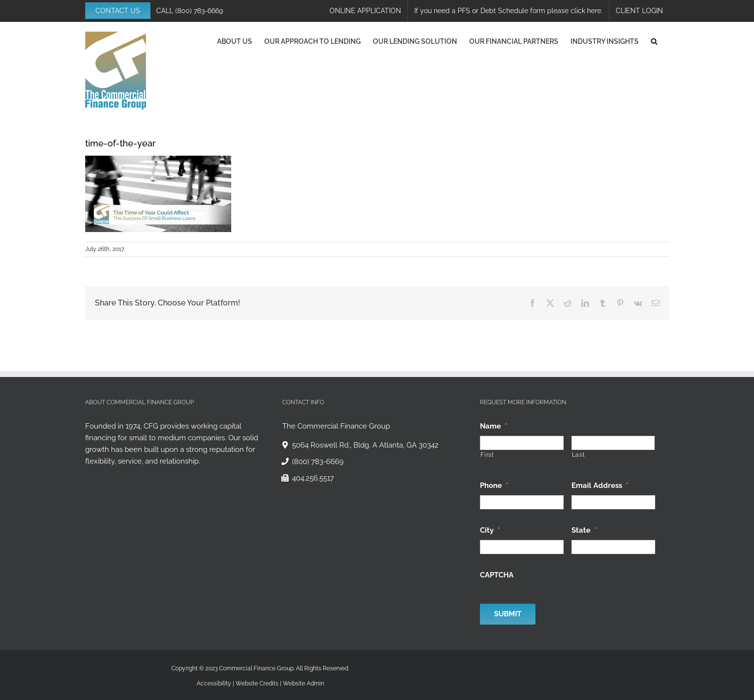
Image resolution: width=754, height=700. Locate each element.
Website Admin (303, 683)
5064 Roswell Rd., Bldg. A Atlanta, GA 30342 (365, 445)
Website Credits (257, 683)
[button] (654, 41)
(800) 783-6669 (199, 11)
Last (579, 455)
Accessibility (214, 683)
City (490, 530)
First (487, 455)
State (584, 530)
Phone (494, 485)
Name (494, 426)
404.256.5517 (313, 478)
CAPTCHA (497, 575)
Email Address (600, 485)
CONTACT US (118, 11)
